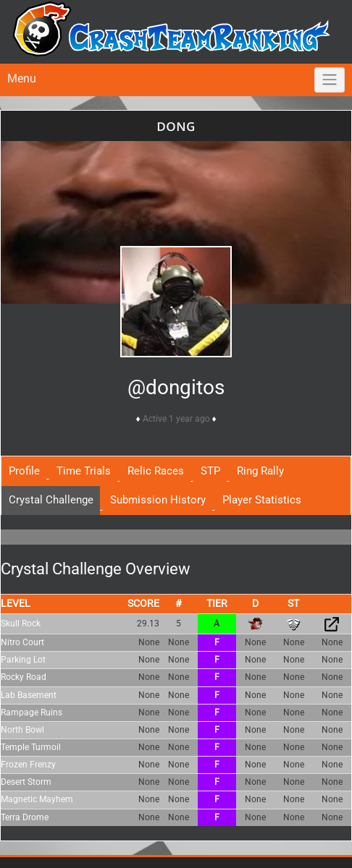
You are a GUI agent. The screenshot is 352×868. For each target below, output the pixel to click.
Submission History (158, 500)
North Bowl (22, 730)
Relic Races (156, 471)
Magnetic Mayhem (37, 799)
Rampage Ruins (32, 712)
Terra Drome (25, 817)
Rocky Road (24, 677)
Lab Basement (29, 695)
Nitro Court (22, 642)
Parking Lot (23, 660)
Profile (24, 471)
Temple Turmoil (31, 747)
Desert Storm (26, 782)
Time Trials (84, 471)
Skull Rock (21, 624)
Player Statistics (262, 500)
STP (210, 471)
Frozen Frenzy (28, 765)
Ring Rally (260, 471)
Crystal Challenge (51, 500)
